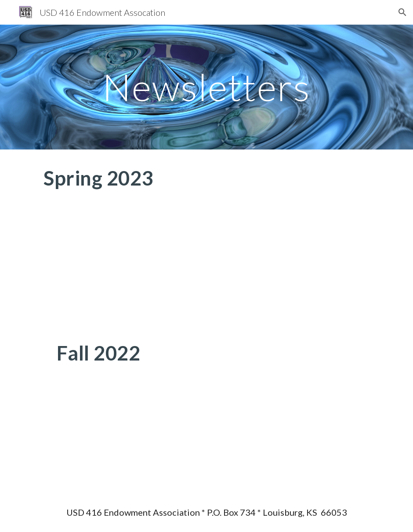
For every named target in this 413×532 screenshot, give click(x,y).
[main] (206, 87)
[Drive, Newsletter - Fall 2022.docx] (284, 409)
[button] (402, 12)
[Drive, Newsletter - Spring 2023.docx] (284, 237)
